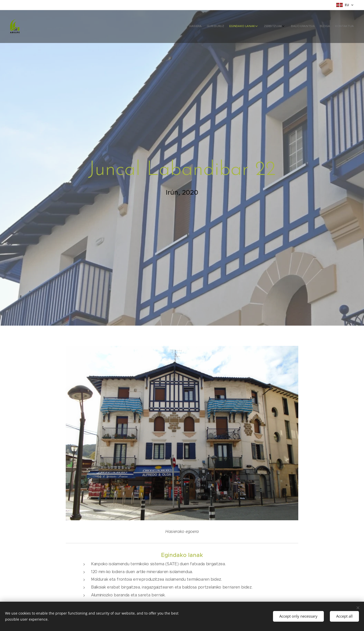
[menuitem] (317, 27)
